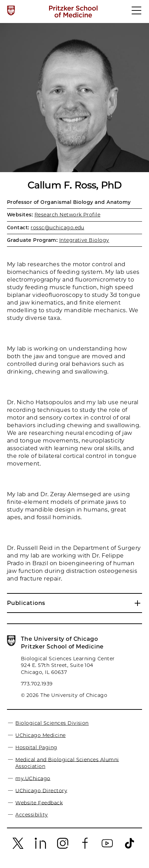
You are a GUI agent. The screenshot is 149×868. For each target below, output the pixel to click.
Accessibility (32, 815)
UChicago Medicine (40, 735)
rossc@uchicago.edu (57, 228)
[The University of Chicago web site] (11, 10)
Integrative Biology (84, 240)
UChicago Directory (41, 790)
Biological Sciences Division (52, 723)
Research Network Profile (68, 215)
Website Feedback (39, 802)
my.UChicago (33, 778)
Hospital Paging (36, 747)
